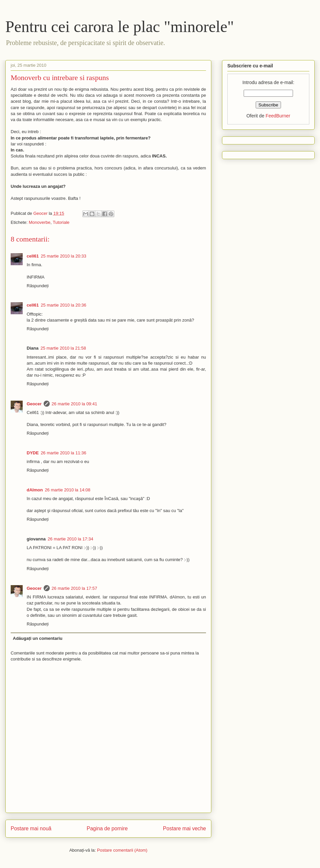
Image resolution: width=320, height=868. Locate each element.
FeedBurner (278, 116)
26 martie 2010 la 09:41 (74, 404)
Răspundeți (38, 286)
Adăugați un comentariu (38, 638)
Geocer (34, 404)
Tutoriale (61, 222)
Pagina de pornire (107, 828)
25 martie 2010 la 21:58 (63, 348)
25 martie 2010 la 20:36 (63, 305)
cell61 (33, 256)
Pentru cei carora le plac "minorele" (120, 27)
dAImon (35, 490)
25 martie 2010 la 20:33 (63, 256)
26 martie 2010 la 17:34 (70, 539)
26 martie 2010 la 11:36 (63, 453)
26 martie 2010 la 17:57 (74, 588)
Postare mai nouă (31, 828)
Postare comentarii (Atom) (122, 850)
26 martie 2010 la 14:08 (67, 490)
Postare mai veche (184, 828)
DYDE (33, 453)
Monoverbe (39, 222)
